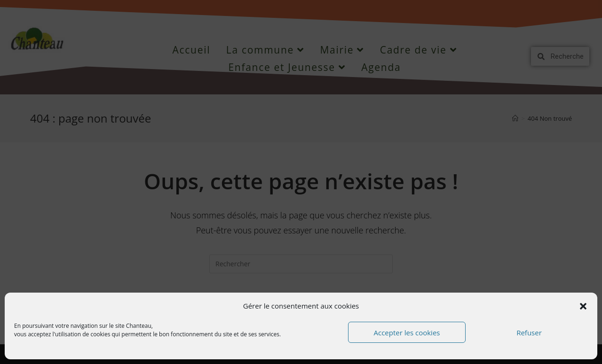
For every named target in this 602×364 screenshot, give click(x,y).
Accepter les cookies (407, 333)
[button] (583, 306)
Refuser (529, 333)
